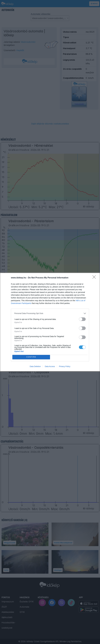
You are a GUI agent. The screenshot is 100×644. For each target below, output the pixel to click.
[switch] (82, 319)
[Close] (95, 278)
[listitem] (50, 313)
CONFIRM (31, 357)
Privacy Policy (65, 366)
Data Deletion (35, 366)
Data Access (50, 366)
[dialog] (50, 322)
